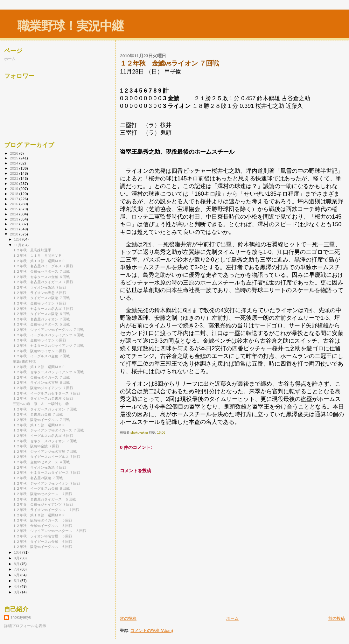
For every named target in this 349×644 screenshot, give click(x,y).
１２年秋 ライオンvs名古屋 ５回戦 (42, 536)
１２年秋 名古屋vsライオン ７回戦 (41, 319)
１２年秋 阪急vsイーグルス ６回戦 (42, 547)
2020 (14, 183)
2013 (14, 219)
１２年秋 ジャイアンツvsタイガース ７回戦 (48, 430)
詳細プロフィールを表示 (25, 626)
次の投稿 (128, 618)
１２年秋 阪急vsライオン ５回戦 (39, 351)
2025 (14, 158)
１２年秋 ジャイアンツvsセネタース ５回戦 (49, 531)
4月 (17, 586)
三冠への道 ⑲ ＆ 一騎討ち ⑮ (41, 404)
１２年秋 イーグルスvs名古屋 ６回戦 (43, 436)
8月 (17, 564)
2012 (14, 224)
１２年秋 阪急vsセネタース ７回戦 (42, 494)
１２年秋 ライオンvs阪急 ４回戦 (39, 467)
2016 (14, 204)
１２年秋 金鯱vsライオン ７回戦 (39, 303)
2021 (14, 178)
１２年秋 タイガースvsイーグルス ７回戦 (46, 457)
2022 (14, 173)
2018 (14, 194)
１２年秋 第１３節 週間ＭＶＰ (39, 261)
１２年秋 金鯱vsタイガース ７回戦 (41, 377)
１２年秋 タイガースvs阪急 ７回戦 (41, 298)
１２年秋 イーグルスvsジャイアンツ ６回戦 (48, 335)
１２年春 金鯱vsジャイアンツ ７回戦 (43, 504)
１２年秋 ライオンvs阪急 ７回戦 (39, 287)
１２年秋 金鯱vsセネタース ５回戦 (41, 324)
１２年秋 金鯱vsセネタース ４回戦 (41, 462)
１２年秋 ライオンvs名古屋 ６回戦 (41, 382)
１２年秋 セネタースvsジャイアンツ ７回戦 (48, 346)
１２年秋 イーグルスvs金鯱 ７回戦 (41, 356)
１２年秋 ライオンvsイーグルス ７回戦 (46, 510)
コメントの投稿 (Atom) (152, 630)
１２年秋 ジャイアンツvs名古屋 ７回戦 (45, 451)
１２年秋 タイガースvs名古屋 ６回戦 (43, 398)
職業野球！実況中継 (70, 26)
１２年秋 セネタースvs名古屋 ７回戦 (43, 309)
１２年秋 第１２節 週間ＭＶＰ (39, 367)
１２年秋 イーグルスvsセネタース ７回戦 (46, 393)
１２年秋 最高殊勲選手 (32, 250)
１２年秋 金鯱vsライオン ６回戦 (39, 340)
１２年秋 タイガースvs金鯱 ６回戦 (42, 542)
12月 (18, 239)
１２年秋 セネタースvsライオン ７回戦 (45, 441)
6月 (17, 575)
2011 (14, 229)
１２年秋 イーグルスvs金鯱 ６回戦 (41, 488)
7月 (17, 569)
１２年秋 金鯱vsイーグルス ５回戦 (42, 526)
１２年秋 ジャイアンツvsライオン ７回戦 (46, 483)
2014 (14, 214)
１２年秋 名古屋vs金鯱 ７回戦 (38, 414)
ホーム (232, 618)
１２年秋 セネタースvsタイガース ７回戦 (46, 472)
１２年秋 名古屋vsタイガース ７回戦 (43, 282)
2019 (14, 189)
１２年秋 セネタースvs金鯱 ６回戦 (41, 277)
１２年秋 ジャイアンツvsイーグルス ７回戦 (48, 330)
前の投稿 (337, 618)
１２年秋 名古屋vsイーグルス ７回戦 (43, 266)
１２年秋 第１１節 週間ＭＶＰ (39, 425)
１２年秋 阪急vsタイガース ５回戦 (42, 520)
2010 (14, 234)
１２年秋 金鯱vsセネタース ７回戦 (41, 271)
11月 (18, 245)
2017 (14, 199)
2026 (14, 153)
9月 (17, 558)
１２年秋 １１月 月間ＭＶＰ (37, 255)
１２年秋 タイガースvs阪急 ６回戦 (41, 314)
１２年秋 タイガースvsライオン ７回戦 (45, 409)
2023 (14, 168)
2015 (14, 209)
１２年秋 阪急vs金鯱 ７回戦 (36, 446)
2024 (14, 163)
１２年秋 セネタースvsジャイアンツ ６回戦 (48, 372)
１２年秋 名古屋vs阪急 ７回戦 (38, 478)
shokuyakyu (21, 617)
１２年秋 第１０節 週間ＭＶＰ (39, 515)
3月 (17, 592)
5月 (17, 581)
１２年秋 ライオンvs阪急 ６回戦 (39, 293)
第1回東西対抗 (24, 361)
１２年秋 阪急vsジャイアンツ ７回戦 (43, 388)
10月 (18, 552)
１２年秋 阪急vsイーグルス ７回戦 (41, 420)
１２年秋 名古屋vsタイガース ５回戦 (44, 499)
